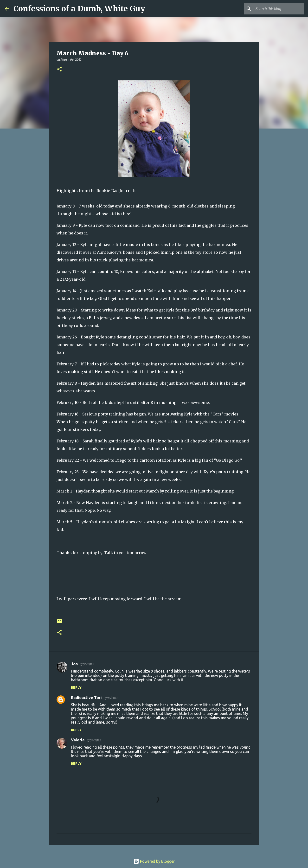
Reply (76, 687)
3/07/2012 (94, 740)
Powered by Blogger (154, 861)
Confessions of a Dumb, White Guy (79, 9)
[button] (59, 69)
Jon (74, 664)
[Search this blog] (279, 9)
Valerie (78, 740)
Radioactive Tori (86, 698)
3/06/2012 (87, 664)
